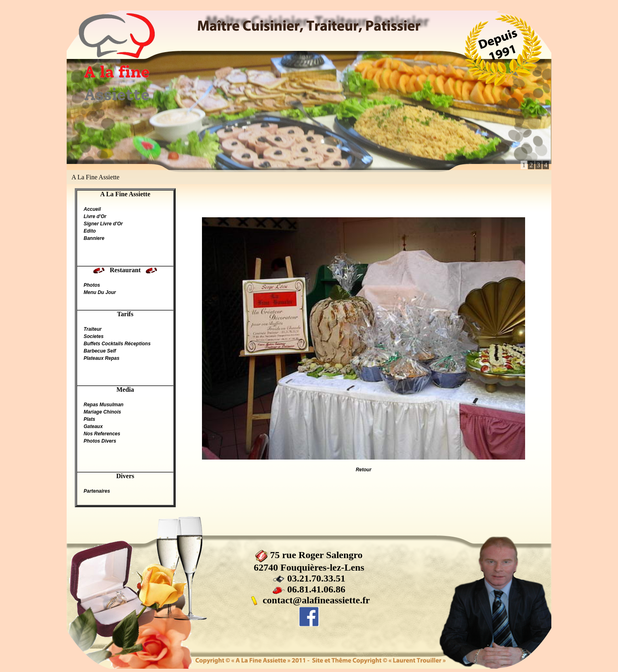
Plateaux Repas (102, 358)
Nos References (102, 434)
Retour (364, 470)
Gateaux (93, 426)
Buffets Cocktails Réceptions (117, 344)
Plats (89, 419)
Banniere (94, 238)
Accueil (92, 209)
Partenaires (97, 491)
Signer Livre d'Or (103, 224)
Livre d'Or (95, 216)
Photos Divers (100, 441)
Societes (94, 336)
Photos (92, 285)
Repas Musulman (104, 405)
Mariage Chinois (102, 412)
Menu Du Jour (100, 292)
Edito (90, 231)
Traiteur (92, 329)
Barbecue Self (100, 351)
